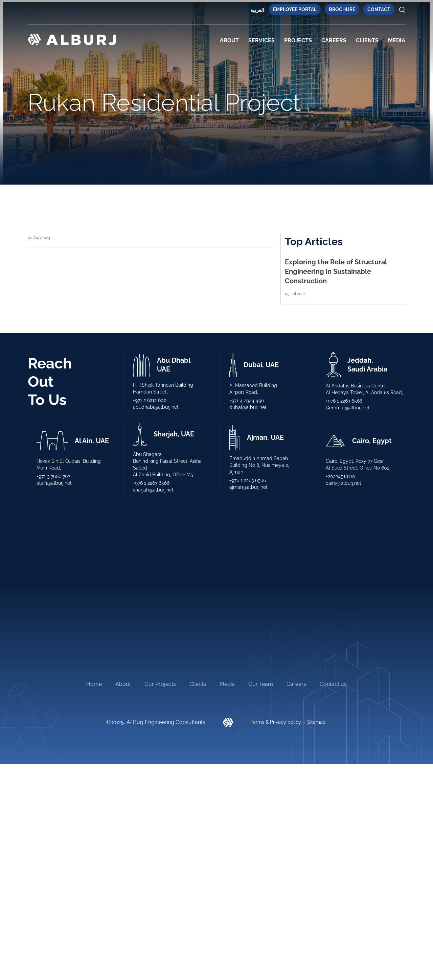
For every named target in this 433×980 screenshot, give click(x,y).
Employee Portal (295, 9)
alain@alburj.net (54, 483)
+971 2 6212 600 (150, 400)
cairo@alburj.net (344, 483)
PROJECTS (298, 40)
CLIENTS (367, 40)
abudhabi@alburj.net (156, 407)
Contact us (333, 725)
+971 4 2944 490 (247, 401)
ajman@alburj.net (248, 487)
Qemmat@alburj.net (348, 408)
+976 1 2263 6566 (344, 401)
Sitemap (316, 763)
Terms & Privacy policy (276, 763)
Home (94, 725)
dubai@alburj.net (248, 407)
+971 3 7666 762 (53, 476)
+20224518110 (340, 476)
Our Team (261, 725)
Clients (198, 725)
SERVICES (261, 40)
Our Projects (160, 725)
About (229, 40)
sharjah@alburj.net (153, 490)
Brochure (342, 9)
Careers (334, 40)
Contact (379, 9)
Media (227, 725)
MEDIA (397, 40)
